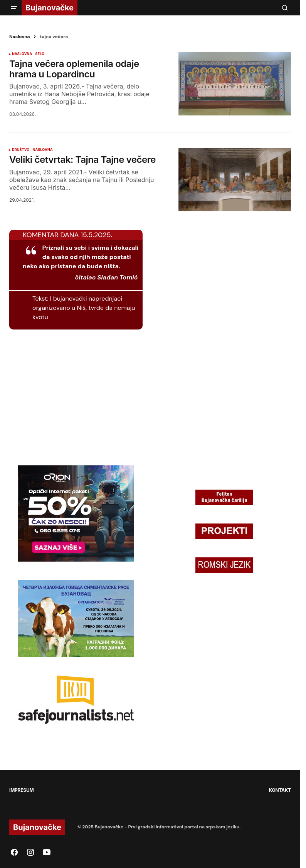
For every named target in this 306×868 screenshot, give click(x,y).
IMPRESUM (21, 790)
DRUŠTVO (21, 150)
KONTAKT (280, 790)
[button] (14, 8)
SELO (40, 54)
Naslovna (20, 37)
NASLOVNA (22, 54)
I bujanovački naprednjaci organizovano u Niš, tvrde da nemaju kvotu (84, 308)
